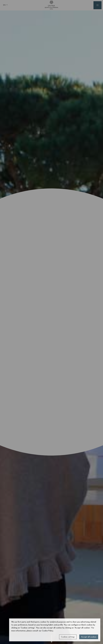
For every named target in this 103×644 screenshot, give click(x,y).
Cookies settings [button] (68, 637)
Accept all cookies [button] (89, 637)
